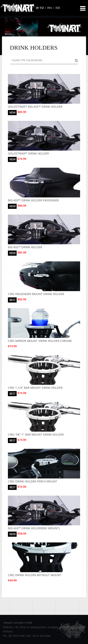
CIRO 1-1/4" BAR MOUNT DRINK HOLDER (35, 388)
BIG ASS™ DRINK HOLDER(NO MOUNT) (34, 528)
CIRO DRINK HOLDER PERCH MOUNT (33, 481)
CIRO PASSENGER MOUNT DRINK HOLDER (36, 294)
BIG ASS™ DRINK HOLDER (25, 247)
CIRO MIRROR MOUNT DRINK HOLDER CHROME (40, 341)
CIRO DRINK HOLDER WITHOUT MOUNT (35, 575)
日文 (58, 8)
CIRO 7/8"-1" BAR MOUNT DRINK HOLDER (36, 434)
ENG (50, 8)
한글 (42, 8)
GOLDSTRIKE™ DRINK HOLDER (28, 153)
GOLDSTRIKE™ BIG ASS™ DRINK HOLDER (35, 107)
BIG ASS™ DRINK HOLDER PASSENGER (33, 200)
